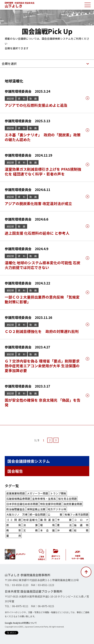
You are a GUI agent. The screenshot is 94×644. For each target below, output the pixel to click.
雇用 (14, 536)
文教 (31, 530)
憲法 (64, 525)
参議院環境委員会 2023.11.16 (28, 317)
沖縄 (64, 530)
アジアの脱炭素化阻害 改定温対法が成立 (38, 203)
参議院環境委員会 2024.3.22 (27, 283)
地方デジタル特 (57, 509)
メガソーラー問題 (37, 493)
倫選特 (81, 525)
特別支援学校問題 (51, 504)
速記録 (10, 98)
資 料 (22, 98)
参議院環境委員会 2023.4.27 (27, 347)
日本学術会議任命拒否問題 (22, 504)
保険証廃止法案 (36, 509)
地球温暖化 (31, 520)
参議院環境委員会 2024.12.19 (28, 155)
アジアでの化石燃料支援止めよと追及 (36, 105)
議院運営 (47, 520)
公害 (55, 514)
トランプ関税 (58, 493)
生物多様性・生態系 (44, 499)
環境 (47, 525)
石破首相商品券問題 (18, 499)
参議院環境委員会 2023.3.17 (27, 386)
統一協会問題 (37, 514)
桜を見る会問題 (68, 499)
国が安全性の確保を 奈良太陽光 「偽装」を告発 (43, 402)
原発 (14, 525)
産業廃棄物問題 (16, 493)
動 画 (33, 98)
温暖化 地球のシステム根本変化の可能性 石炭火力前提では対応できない (43, 265)
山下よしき (14, 6)
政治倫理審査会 (16, 509)
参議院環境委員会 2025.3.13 (27, 121)
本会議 (47, 530)
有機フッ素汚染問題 (76, 514)
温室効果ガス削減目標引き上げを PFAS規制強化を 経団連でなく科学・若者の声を (43, 171)
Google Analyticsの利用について (21, 623)
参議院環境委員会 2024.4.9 (26, 249)
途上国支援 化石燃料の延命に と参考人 (37, 233)
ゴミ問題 (14, 520)
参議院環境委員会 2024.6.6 (26, 219)
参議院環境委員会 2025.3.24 (27, 91)
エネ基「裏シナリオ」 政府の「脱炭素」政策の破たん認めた (43, 137)
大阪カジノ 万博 (17, 514)
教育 (14, 530)
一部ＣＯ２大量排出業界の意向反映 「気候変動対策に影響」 (42, 299)
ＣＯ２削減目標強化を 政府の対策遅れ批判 (42, 331)
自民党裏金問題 (73, 504)
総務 (81, 530)
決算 (31, 525)
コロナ (81, 520)
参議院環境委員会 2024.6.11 (27, 189)
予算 (64, 520)
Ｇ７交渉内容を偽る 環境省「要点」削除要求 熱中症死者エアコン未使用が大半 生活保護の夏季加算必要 (44, 366)
